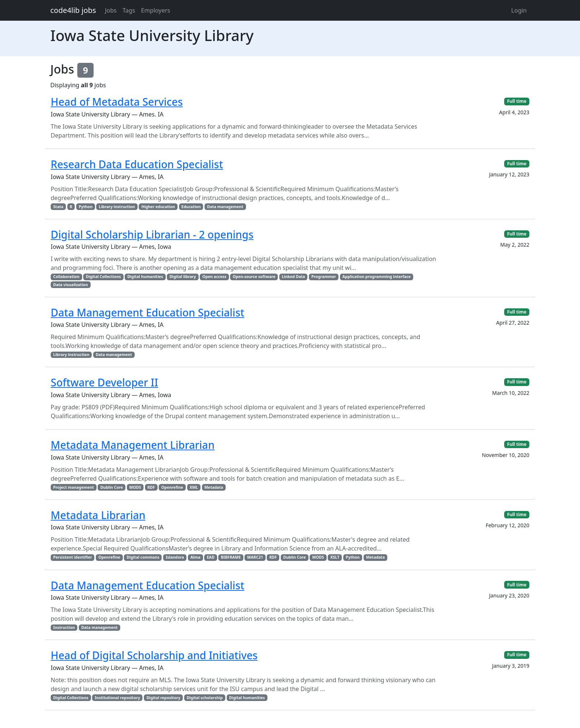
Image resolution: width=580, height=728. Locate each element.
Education (191, 207)
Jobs (111, 10)
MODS (135, 487)
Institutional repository (117, 698)
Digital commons (143, 557)
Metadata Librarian (98, 515)
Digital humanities (145, 277)
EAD (211, 557)
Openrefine (172, 487)
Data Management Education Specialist (148, 312)
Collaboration (66, 277)
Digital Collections (103, 277)
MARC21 (255, 557)
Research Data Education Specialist (137, 164)
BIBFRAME (231, 557)
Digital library (183, 277)
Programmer (324, 277)
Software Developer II (104, 382)
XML (194, 487)
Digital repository (163, 698)
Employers (156, 10)
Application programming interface (377, 277)
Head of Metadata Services (117, 102)
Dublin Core (112, 487)
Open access (214, 277)
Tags (129, 10)
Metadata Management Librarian (133, 445)
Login (519, 10)
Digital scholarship (205, 698)
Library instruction (117, 207)
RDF (151, 487)
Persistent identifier (73, 557)
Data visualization (71, 285)
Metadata (214, 487)
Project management (74, 487)
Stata (58, 207)
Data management (225, 207)
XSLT (335, 557)
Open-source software (254, 277)
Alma (195, 557)
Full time (517, 101)
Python (86, 207)
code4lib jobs (73, 10)
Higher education (158, 207)
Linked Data (294, 277)
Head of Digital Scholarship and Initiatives (154, 655)
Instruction (64, 627)
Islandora (175, 557)
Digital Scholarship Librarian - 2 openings (152, 234)
